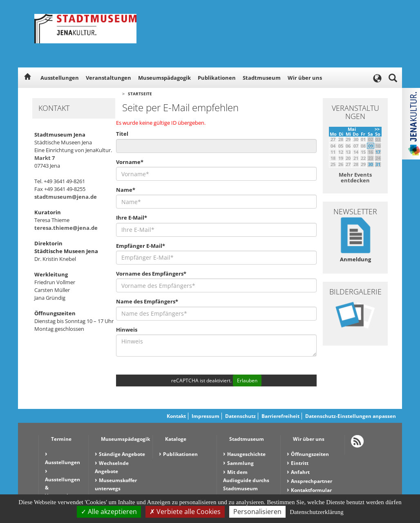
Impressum (206, 416)
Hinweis (127, 330)
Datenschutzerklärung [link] (317, 512)
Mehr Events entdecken (355, 177)
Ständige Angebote (122, 454)
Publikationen (217, 78)
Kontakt (176, 416)
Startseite (140, 94)
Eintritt (300, 463)
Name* (126, 190)
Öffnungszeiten (310, 454)
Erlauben (247, 380)
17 (378, 152)
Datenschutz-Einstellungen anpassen (351, 416)
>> (377, 129)
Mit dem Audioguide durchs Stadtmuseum (246, 480)
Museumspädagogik (164, 78)
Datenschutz (240, 416)
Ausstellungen (60, 78)
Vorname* (130, 162)
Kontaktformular (311, 490)
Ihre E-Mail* (132, 218)
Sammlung (240, 463)
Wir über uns (305, 78)
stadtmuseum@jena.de (66, 197)
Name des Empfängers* (147, 301)
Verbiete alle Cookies (185, 512)
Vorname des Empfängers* (151, 274)
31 (378, 164)
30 (371, 164)
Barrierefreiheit (280, 416)
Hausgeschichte (246, 454)
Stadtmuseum (262, 78)
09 (371, 146)
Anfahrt (300, 472)
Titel (122, 134)
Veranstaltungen (108, 78)
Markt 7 (45, 158)
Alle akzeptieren (109, 512)
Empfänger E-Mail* (141, 246)
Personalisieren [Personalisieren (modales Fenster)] (257, 512)
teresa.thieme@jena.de (66, 228)
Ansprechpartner (312, 481)
